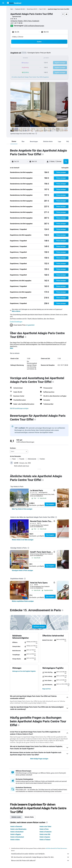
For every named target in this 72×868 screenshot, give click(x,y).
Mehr (12, 348)
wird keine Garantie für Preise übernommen (56, 848)
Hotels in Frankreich (46, 832)
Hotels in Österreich (16, 827)
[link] (22, 509)
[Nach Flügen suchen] (3, 9)
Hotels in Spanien (45, 837)
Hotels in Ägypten (16, 834)
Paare (14, 459)
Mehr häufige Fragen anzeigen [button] (39, 759)
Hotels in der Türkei (45, 827)
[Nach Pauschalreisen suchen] (3, 20)
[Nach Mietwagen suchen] (3, 16)
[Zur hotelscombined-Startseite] (14, 3)
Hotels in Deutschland (17, 832)
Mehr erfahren (16, 311)
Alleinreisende (32, 459)
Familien (42, 459)
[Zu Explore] (3, 24)
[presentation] (36, 133)
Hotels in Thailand (45, 840)
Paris (41, 9)
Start (12, 9)
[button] (3, 3)
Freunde (22, 459)
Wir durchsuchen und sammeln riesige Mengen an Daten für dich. (40, 857)
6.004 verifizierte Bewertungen (34, 26)
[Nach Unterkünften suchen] (3, 13)
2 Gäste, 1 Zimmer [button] (18, 37)
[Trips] (3, 30)
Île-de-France (30, 9)
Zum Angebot (50, 504)
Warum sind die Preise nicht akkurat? (40, 861)
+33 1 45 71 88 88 (16, 23)
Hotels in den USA (45, 834)
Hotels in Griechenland (17, 837)
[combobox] (19, 451)
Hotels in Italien (15, 840)
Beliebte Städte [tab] (29, 817)
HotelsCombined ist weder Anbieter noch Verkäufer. (40, 854)
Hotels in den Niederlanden (18, 829)
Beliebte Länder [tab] (16, 817)
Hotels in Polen (44, 829)
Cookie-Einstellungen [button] (16, 322)
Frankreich (18, 9)
